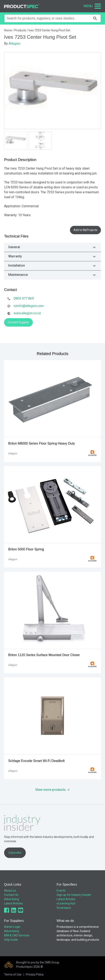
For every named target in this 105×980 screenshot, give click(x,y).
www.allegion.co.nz (27, 313)
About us (10, 891)
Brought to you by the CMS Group (38, 962)
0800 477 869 (24, 298)
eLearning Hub (66, 903)
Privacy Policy (35, 974)
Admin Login (12, 927)
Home (8, 30)
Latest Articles (13, 903)
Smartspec (64, 908)
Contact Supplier (18, 322)
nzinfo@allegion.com (29, 306)
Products (20, 30)
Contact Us (11, 895)
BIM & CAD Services (17, 935)
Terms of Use (13, 974)
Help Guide (11, 940)
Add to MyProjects (85, 230)
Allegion (15, 44)
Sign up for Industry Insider (74, 895)
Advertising (12, 899)
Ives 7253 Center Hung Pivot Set (49, 30)
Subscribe (15, 853)
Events (61, 891)
